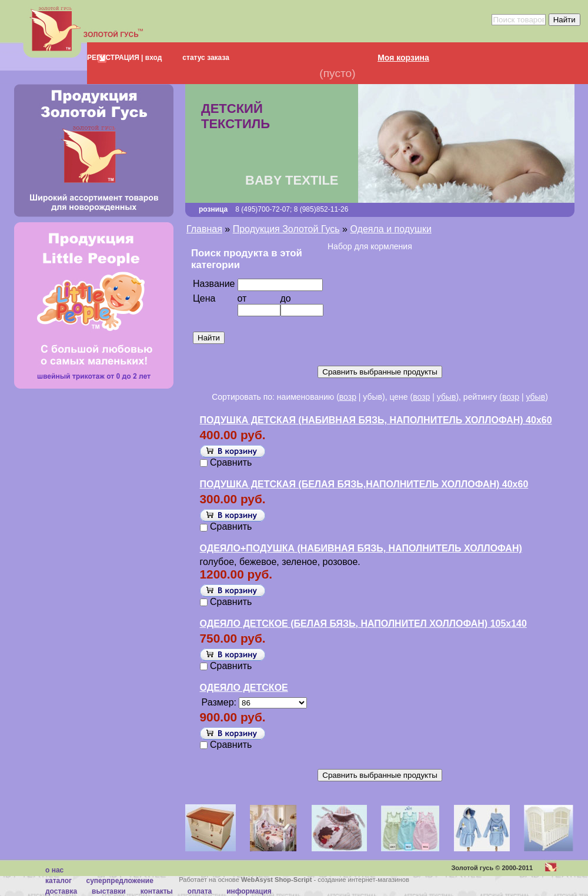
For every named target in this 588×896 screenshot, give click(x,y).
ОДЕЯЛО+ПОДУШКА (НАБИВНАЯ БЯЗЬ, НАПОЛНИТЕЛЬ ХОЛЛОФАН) (361, 548)
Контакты (157, 891)
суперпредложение (119, 881)
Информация (249, 891)
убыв (447, 397)
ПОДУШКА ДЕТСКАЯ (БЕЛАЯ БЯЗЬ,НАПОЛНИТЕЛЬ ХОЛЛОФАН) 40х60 (364, 484)
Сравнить (231, 462)
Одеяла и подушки (390, 229)
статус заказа (206, 58)
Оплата (200, 891)
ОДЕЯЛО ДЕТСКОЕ (244, 688)
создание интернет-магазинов (363, 880)
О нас (54, 870)
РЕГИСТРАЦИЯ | (115, 58)
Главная (204, 229)
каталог (59, 881)
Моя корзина (403, 58)
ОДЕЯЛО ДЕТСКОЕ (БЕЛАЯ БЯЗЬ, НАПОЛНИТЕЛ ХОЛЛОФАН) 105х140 (363, 623)
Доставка (61, 891)
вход (152, 58)
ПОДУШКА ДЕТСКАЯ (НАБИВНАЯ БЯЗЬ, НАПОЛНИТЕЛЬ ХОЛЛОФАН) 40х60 (376, 420)
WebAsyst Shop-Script (276, 880)
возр (348, 397)
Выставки (109, 891)
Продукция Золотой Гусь (286, 229)
